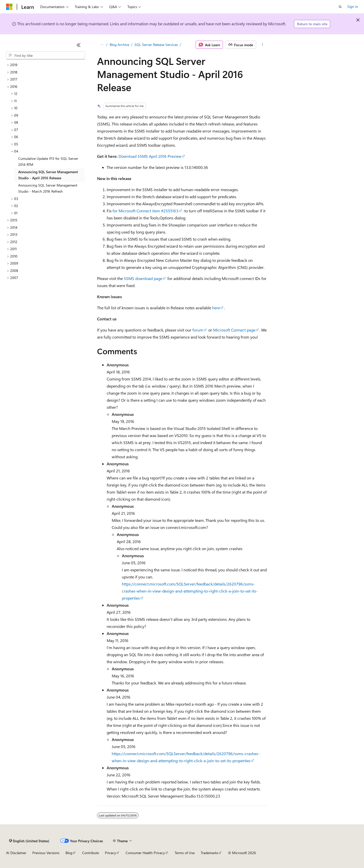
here (216, 308)
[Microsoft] (9, 7)
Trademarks (210, 853)
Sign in (353, 6)
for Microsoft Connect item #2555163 (145, 211)
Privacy (110, 853)
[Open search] (340, 7)
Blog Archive (119, 45)
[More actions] (263, 45)
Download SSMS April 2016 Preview (150, 156)
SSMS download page (143, 278)
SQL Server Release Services (156, 45)
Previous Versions (46, 853)
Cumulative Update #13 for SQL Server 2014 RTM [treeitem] (48, 162)
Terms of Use (185, 853)
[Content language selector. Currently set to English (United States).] (29, 841)
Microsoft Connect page (234, 330)
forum (198, 330)
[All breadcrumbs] (101, 45)
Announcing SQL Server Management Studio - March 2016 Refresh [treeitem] (48, 188)
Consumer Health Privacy (145, 853)
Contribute (90, 853)
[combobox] (45, 56)
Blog (69, 853)
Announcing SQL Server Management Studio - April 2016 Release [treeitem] (48, 175)
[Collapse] (79, 45)
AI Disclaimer (16, 853)
